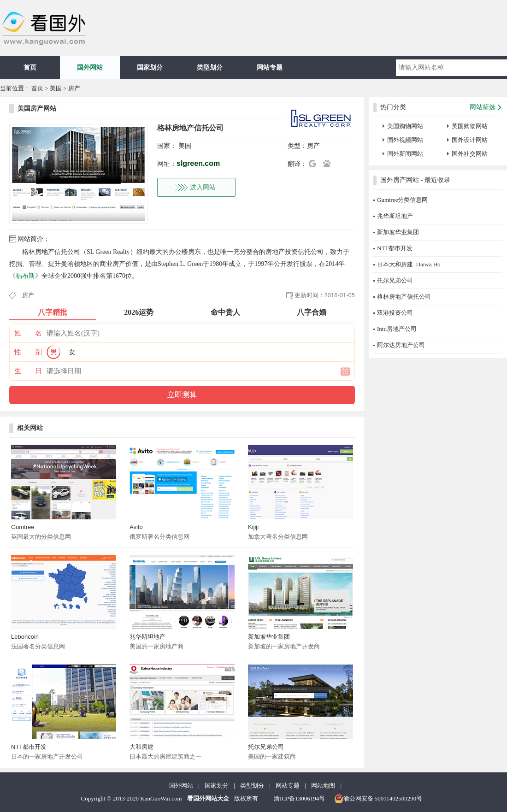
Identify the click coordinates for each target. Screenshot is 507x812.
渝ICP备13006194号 (299, 798)
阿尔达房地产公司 (401, 345)
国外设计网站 (470, 140)
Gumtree (23, 527)
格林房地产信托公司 (404, 297)
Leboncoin (25, 637)
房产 (74, 88)
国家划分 (150, 68)
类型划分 (210, 68)
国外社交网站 (470, 154)
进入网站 (203, 187)
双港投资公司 (395, 313)
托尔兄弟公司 (266, 747)
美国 (56, 88)
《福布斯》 (25, 276)
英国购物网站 (470, 126)
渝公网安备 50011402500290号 (378, 799)
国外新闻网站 (405, 154)
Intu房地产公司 (397, 329)
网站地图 (323, 786)
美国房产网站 (37, 109)
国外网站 (90, 68)
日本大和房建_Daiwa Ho (409, 264)
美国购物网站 (405, 126)
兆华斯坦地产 (147, 637)
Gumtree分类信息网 (402, 200)
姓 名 (28, 333)
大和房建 (141, 747)
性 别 (28, 352)
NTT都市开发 (29, 747)
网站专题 (270, 68)
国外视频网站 (405, 140)
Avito (136, 527)
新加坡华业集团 (269, 637)
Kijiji (253, 527)
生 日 (28, 371)
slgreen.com (198, 163)
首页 (30, 68)
